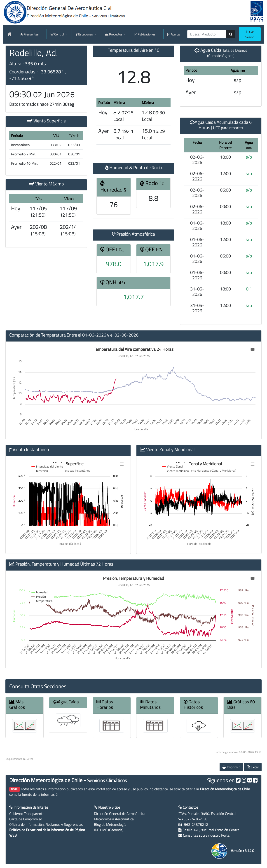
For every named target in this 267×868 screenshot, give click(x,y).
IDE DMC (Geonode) (109, 830)
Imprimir (231, 767)
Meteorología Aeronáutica (114, 819)
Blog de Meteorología (110, 824)
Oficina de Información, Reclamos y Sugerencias (46, 824)
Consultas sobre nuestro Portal (207, 835)
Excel (253, 767)
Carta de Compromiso (26, 819)
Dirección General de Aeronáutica (120, 814)
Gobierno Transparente (27, 814)
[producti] (207, 34)
